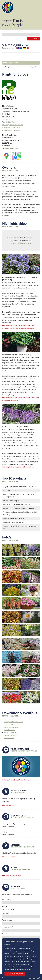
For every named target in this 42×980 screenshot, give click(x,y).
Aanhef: (5, 906)
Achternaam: (7, 927)
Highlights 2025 (10, 805)
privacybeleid (31, 956)
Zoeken (35, 39)
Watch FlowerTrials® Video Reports (17, 780)
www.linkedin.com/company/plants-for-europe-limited (11, 735)
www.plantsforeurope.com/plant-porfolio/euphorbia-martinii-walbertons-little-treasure (18, 327)
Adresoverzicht (10, 857)
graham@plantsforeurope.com (13, 125)
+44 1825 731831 (11, 122)
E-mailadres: (7, 934)
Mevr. (13, 909)
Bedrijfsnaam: (7, 899)
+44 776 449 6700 (11, 148)
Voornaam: (6, 913)
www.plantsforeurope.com (12, 127)
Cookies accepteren (16, 974)
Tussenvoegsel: (7, 920)
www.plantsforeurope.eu (11, 130)
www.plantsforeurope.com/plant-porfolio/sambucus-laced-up (18, 468)
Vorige (8, 67)
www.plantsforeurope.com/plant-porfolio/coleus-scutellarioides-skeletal (21, 399)
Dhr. (6, 909)
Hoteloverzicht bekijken (13, 876)
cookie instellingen (11, 967)
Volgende (33, 67)
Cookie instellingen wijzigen (21, 243)
